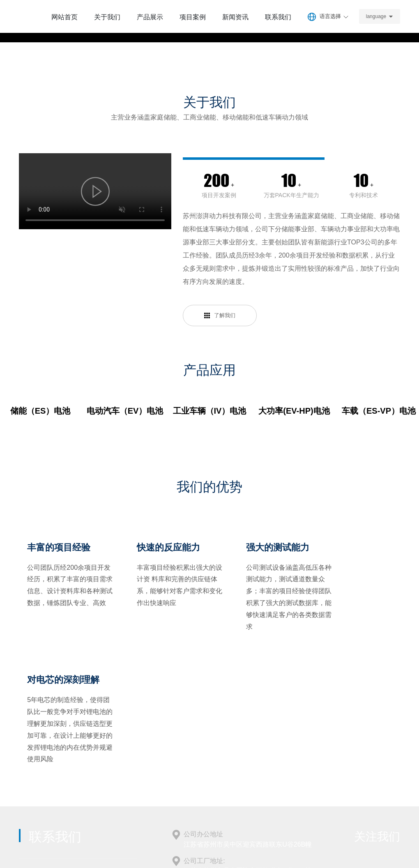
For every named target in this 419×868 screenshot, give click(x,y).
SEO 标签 (319, 843)
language (379, 16)
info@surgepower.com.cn (220, 777)
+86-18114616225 (50, 764)
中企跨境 (376, 843)
